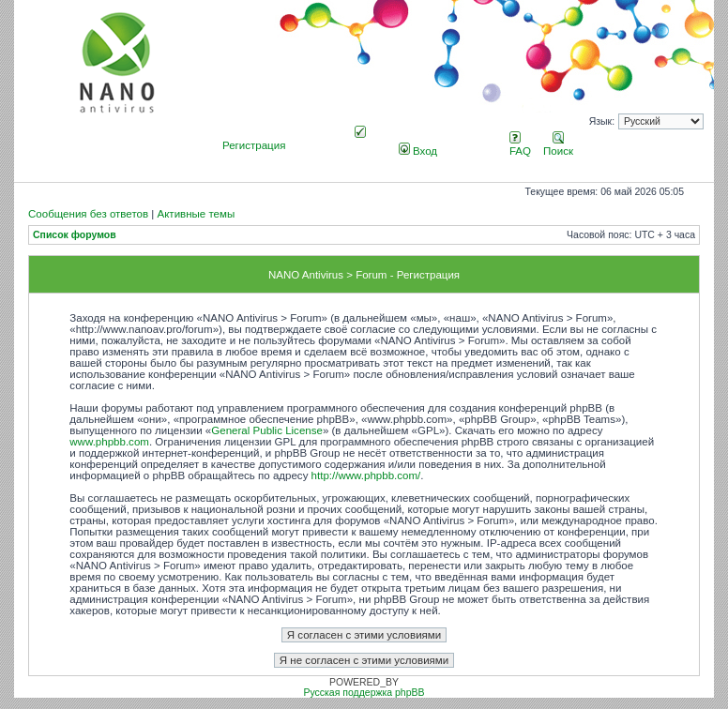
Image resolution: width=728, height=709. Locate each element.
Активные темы (196, 214)
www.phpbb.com (109, 442)
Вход (418, 151)
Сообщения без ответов (88, 214)
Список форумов (75, 235)
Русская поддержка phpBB (364, 693)
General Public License (267, 430)
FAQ (520, 145)
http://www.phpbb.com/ (366, 475)
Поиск (558, 145)
